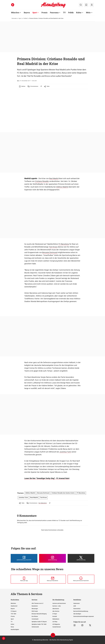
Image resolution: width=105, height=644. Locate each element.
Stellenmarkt (35, 627)
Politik (71, 13)
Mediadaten (56, 619)
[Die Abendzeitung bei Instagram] (52, 558)
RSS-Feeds (35, 611)
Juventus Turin (65, 452)
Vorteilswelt (35, 619)
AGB (75, 606)
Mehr (88, 13)
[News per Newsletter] (52, 579)
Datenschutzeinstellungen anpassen (84, 616)
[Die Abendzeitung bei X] (81, 558)
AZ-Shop (55, 622)
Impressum (77, 603)
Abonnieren (56, 609)
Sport (35, 13)
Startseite (14, 18)
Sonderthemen (57, 627)
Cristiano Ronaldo (42, 181)
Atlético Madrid (62, 187)
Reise (12, 627)
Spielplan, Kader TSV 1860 (39, 624)
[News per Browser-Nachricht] (81, 579)
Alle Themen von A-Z (37, 603)
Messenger (35, 609)
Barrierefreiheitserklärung (81, 611)
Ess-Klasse (35, 616)
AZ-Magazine (56, 624)
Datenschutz (77, 609)
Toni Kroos (53, 247)
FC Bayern (14, 611)
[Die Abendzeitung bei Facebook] (24, 558)
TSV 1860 (13, 614)
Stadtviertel (14, 606)
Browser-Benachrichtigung (39, 614)
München (15, 13)
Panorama (54, 13)
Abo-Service (56, 611)
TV (64, 13)
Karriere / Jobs (57, 606)
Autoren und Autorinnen (59, 603)
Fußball (25, 18)
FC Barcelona (64, 244)
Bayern (27, 13)
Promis (44, 13)
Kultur (79, 13)
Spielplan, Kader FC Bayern (39, 622)
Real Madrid (54, 178)
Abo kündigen (77, 614)
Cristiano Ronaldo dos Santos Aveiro (63, 493)
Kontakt (55, 616)
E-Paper (55, 614)
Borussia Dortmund (50, 252)
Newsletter (35, 606)
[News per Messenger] (24, 579)
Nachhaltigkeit (15, 629)
